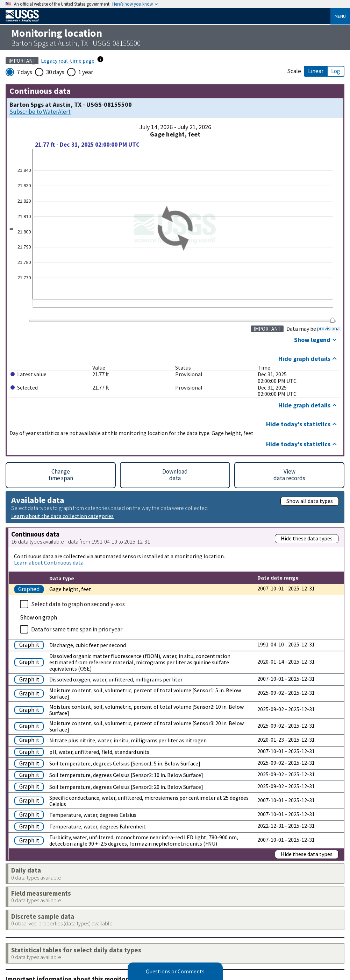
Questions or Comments (175, 971)
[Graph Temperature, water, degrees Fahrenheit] (30, 826)
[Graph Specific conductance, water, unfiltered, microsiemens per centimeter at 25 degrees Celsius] (30, 800)
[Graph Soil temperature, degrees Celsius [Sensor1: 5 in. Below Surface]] (30, 763)
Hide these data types (307, 538)
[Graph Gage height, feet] (30, 589)
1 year (86, 72)
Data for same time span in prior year (77, 629)
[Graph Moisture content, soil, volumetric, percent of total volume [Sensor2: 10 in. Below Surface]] (30, 709)
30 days (55, 72)
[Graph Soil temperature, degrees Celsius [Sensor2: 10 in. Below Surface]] (30, 774)
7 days (24, 72)
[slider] (332, 320)
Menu (340, 16)
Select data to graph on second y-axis (78, 604)
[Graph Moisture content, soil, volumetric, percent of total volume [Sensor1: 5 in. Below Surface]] (30, 693)
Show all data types (310, 501)
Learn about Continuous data (49, 562)
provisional (329, 329)
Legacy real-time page (68, 61)
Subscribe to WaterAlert (40, 112)
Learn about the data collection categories (62, 516)
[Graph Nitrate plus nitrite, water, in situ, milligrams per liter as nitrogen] (30, 739)
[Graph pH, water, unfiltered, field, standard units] (30, 751)
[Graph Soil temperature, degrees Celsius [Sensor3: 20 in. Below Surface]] (30, 786)
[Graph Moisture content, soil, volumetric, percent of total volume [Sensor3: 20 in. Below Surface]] (30, 725)
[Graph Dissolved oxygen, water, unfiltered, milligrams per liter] (30, 679)
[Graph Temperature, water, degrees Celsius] (30, 814)
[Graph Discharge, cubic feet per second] (30, 644)
